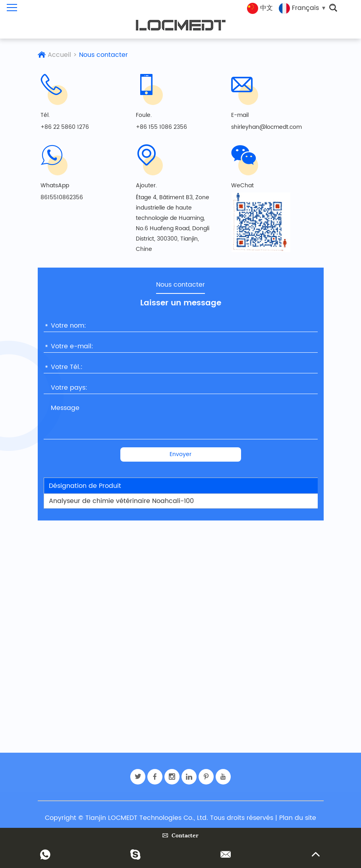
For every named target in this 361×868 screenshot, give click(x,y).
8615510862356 (62, 197)
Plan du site (298, 818)
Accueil (59, 55)
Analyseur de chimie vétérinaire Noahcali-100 (121, 501)
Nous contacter (103, 55)
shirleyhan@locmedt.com (266, 127)
